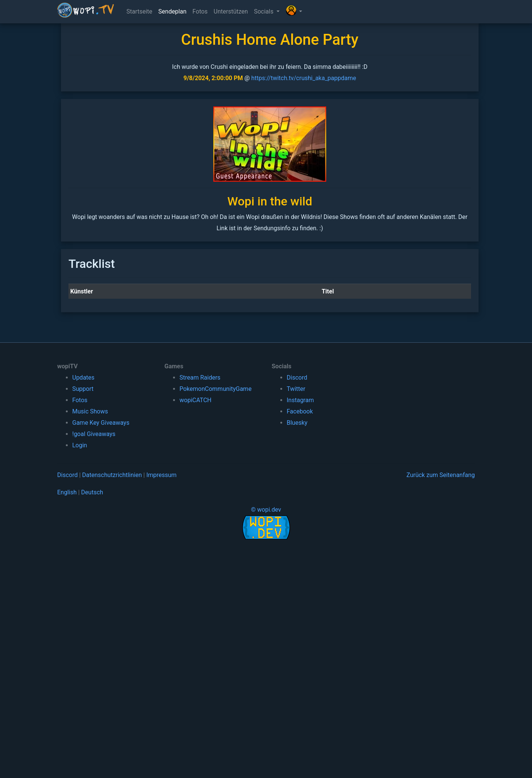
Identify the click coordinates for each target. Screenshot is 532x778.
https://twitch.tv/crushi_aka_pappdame (304, 78)
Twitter (296, 389)
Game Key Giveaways (101, 423)
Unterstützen (231, 11)
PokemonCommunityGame (216, 389)
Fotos (200, 11)
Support (83, 389)
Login (80, 445)
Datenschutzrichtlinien (112, 475)
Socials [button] (264, 11)
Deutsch (92, 492)
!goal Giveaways (94, 434)
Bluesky (297, 423)
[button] (294, 12)
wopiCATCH (195, 400)
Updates (83, 378)
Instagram (300, 400)
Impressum (162, 475)
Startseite (139, 11)
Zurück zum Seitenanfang (441, 475)
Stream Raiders (200, 378)
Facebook (300, 411)
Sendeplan (173, 11)
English (67, 492)
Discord (297, 378)
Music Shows (90, 411)
